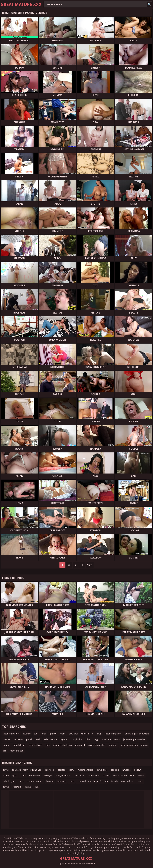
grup (99, 734)
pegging (115, 770)
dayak (6, 787)
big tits (64, 739)
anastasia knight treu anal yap (27, 770)
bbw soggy (79, 775)
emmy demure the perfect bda (93, 781)
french (114, 781)
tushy (71, 770)
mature (7, 739)
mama (144, 745)
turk (36, 734)
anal (44, 734)
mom (63, 734)
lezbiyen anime (63, 775)
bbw (88, 739)
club (37, 787)
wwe (140, 781)
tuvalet (106, 775)
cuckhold (17, 787)
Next (90, 565)
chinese (85, 734)
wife (48, 745)
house (141, 775)
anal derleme (128, 781)
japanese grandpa (129, 745)
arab (38, 739)
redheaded (35, 775)
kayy (96, 739)
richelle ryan (9, 781)
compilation (77, 739)
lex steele (50, 770)
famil (23, 775)
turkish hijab (19, 745)
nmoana (126, 770)
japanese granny (113, 734)
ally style (48, 775)
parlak (29, 739)
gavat (6, 770)
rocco (21, 781)
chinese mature (35, 781)
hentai (6, 745)
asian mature (51, 739)
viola (72, 781)
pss (5, 751)
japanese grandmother (134, 739)
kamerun (18, 739)
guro (15, 775)
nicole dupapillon (97, 745)
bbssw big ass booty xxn (137, 734)
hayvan (50, 781)
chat (132, 775)
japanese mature (11, 734)
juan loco (62, 781)
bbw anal (73, 734)
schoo (6, 775)
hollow (137, 770)
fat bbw (27, 734)
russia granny (120, 775)
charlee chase (35, 745)
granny (53, 734)
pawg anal (102, 770)
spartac (61, 770)
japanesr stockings (63, 745)
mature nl (80, 745)
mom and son (17, 751)
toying (28, 787)
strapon (113, 745)
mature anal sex (86, 770)
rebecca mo (94, 775)
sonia (117, 739)
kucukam (106, 739)
